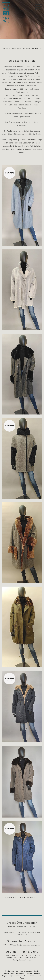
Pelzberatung (9, 974)
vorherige (7, 897)
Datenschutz (17, 976)
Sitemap (37, 974)
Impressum (7, 976)
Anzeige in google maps (22, 960)
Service (37, 971)
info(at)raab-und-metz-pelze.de (29, 945)
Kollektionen (17, 48)
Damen (26, 48)
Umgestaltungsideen (24, 971)
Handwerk (20, 974)
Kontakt (29, 974)
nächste (30, 897)
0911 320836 (8, 945)
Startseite (6, 48)
